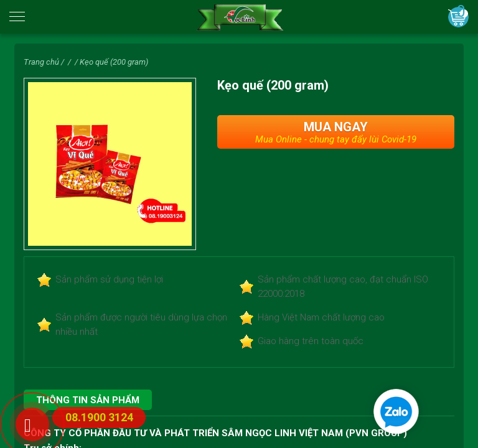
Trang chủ (41, 62)
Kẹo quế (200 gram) (114, 62)
